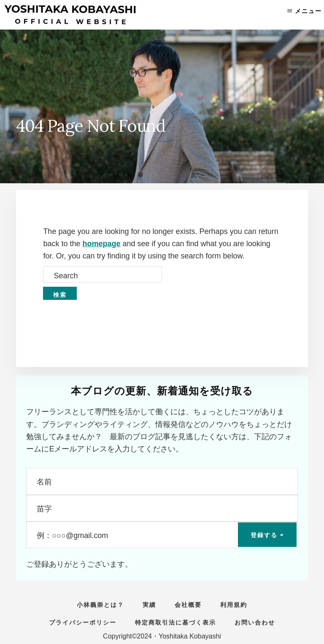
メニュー (308, 11)
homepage (101, 244)
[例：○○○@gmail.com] (162, 535)
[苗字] (162, 508)
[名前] (162, 481)
